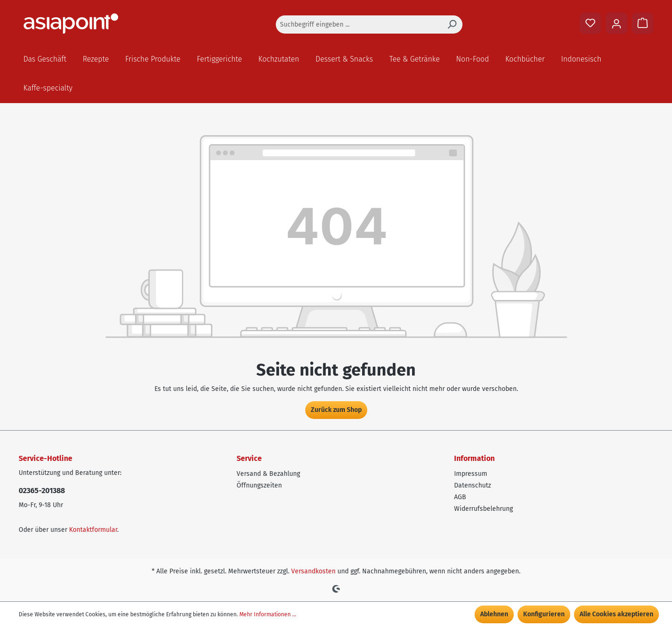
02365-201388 (42, 491)
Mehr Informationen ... (268, 614)
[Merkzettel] (590, 23)
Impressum (471, 474)
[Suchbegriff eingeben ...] (359, 24)
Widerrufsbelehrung (483, 509)
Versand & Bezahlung (268, 474)
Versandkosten (313, 571)
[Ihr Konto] (616, 23)
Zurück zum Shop (336, 410)
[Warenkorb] (643, 23)
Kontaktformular (93, 530)
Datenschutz (472, 485)
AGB (460, 497)
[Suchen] (452, 24)
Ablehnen (494, 614)
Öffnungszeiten (259, 485)
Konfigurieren (544, 614)
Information (474, 458)
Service (249, 458)
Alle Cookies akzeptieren (616, 614)
